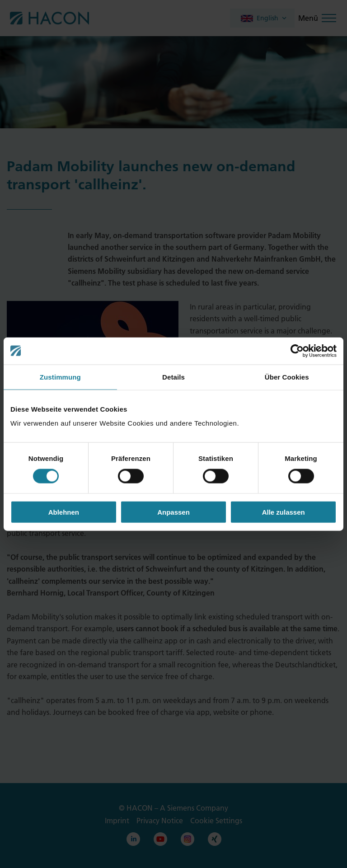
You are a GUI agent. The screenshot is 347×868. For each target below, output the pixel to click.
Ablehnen (64, 512)
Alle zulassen (284, 512)
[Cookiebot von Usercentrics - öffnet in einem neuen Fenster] (297, 351)
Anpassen (173, 512)
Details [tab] (173, 377)
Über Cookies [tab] (287, 377)
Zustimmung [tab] (60, 377)
